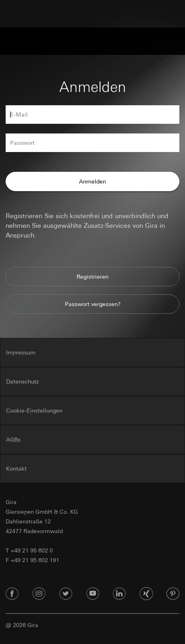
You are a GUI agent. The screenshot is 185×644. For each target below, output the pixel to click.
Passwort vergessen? (93, 304)
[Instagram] (39, 594)
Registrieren (92, 277)
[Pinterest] (173, 594)
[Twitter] (66, 594)
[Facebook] (12, 594)
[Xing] (146, 594)
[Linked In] (119, 594)
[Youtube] (93, 594)
